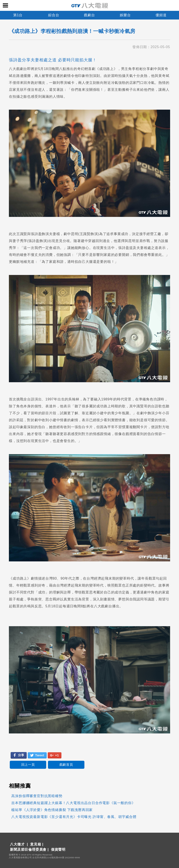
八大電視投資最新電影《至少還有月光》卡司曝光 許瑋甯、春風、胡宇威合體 (74, 817)
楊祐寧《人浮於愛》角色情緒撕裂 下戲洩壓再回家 (52, 810)
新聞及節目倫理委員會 (28, 849)
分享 (19, 755)
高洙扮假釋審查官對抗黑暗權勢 (37, 796)
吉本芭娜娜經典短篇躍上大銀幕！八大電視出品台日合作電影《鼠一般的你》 (73, 803)
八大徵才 (17, 844)
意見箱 (36, 844)
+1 (54, 755)
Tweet (37, 755)
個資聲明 (58, 849)
